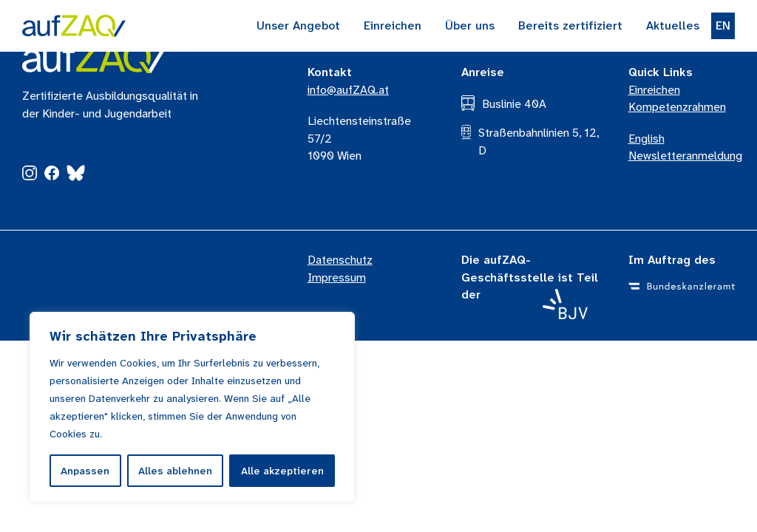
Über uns (470, 25)
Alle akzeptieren (282, 471)
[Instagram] (30, 176)
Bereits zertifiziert (570, 25)
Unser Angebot (298, 25)
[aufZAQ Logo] (94, 58)
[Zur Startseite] (74, 26)
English (646, 139)
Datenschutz (340, 260)
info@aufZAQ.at (348, 90)
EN (723, 25)
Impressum (337, 277)
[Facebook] (52, 176)
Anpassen (85, 471)
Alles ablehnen (175, 471)
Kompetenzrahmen (677, 107)
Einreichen (393, 25)
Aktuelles (673, 25)
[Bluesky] (76, 176)
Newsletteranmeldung (685, 156)
